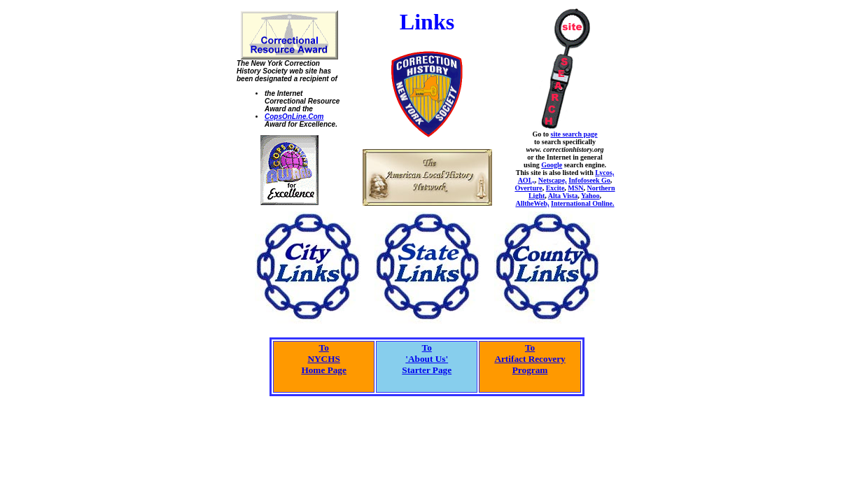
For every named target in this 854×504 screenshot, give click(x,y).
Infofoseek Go (589, 180)
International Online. (583, 203)
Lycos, (604, 173)
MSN (575, 188)
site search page (574, 134)
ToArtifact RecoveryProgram (530, 359)
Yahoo (590, 196)
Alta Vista (563, 196)
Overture (528, 188)
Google (552, 165)
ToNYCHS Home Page (323, 359)
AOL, (526, 180)
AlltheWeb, (532, 203)
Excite (555, 188)
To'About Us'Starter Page (427, 359)
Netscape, (553, 180)
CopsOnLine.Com (294, 117)
